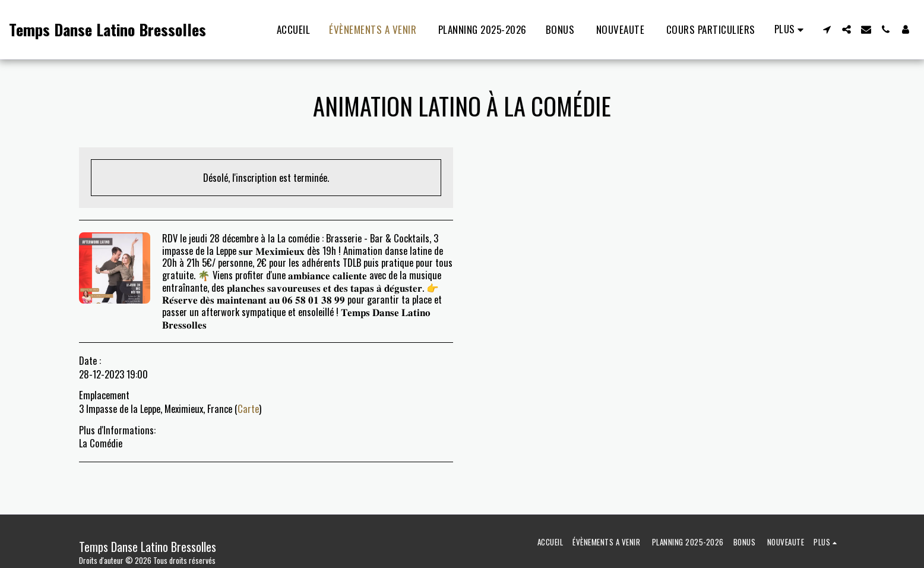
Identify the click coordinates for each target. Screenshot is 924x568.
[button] (827, 29)
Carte (248, 408)
